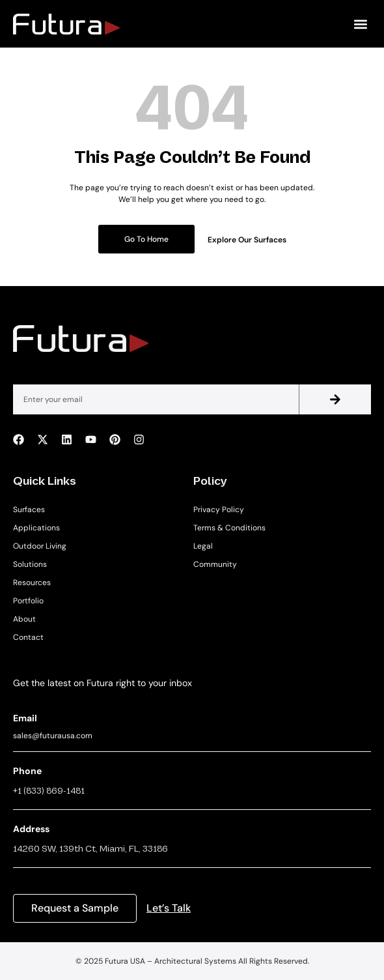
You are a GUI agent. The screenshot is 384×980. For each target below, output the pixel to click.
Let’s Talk (169, 908)
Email (25, 718)
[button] (360, 24)
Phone (27, 771)
